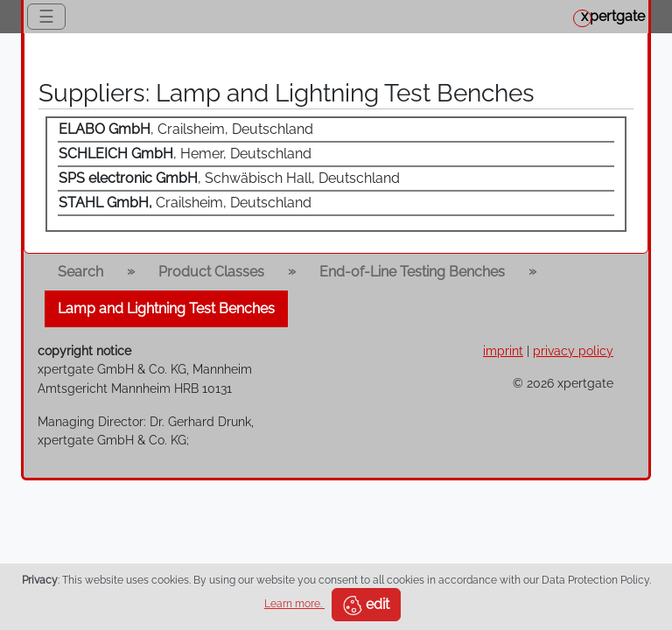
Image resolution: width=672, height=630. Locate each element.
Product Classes (211, 272)
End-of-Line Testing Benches (412, 272)
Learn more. (294, 604)
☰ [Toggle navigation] (46, 17)
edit (366, 605)
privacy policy (573, 350)
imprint (503, 350)
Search (80, 272)
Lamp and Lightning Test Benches (166, 308)
